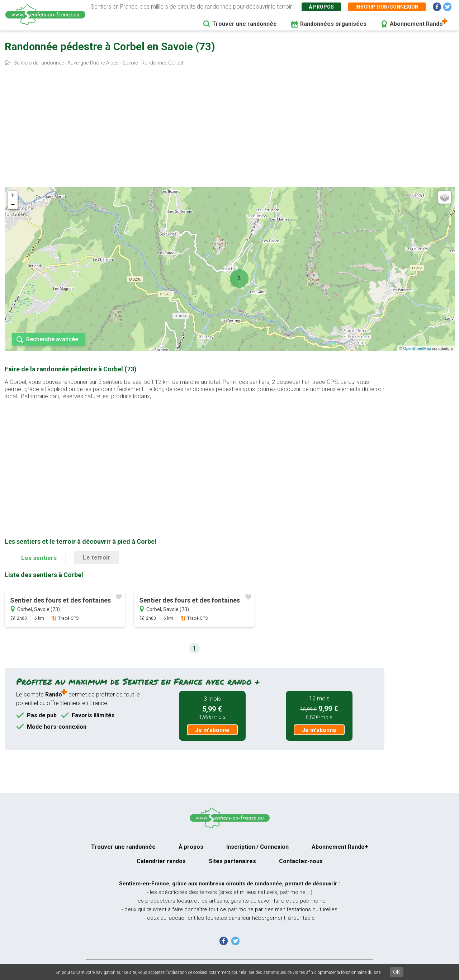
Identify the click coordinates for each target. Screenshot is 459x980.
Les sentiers (39, 558)
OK (397, 972)
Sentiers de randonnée (39, 63)
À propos (321, 7)
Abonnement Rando (416, 24)
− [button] (13, 205)
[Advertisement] (229, 128)
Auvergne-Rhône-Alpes (93, 63)
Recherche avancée (52, 339)
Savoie (130, 63)
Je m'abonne (212, 730)
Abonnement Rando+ (340, 847)
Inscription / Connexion (257, 847)
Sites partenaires (232, 861)
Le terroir (96, 557)
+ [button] (13, 195)
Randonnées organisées (333, 24)
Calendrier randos (161, 861)
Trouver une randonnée (245, 24)
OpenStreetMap (417, 348)
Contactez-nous (301, 861)
